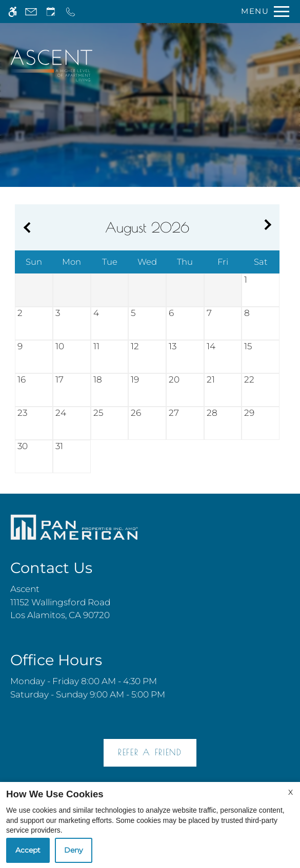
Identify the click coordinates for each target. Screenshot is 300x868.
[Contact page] (31, 12)
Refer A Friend (150, 752)
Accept (28, 850)
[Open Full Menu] (263, 12)
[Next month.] (269, 228)
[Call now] (71, 12)
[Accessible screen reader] (13, 12)
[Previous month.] (25, 228)
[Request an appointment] (51, 12)
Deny (74, 850)
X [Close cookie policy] (291, 792)
